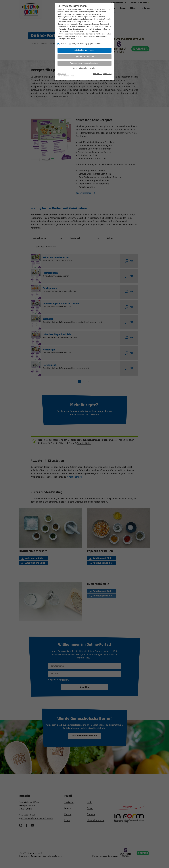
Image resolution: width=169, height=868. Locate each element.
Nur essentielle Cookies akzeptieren (84, 63)
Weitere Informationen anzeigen (85, 68)
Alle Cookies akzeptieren (84, 50)
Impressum (107, 73)
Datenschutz (98, 73)
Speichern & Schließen (85, 57)
